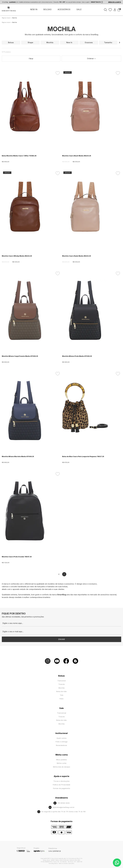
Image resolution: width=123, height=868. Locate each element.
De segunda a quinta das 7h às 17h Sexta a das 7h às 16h (61, 812)
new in (69, 42)
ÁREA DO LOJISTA (115, 2)
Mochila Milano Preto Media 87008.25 (77, 356)
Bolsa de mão (61, 691)
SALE (79, 9)
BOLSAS (47, 9)
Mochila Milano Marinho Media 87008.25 (18, 456)
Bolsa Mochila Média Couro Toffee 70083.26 (19, 156)
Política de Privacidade (61, 785)
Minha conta (62, 763)
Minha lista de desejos (62, 767)
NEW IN (34, 9)
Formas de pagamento (62, 788)
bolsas (11, 42)
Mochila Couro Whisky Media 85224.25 (17, 256)
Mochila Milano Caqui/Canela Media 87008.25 (20, 356)
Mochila (61, 688)
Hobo (61, 699)
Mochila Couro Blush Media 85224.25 (77, 156)
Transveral (61, 681)
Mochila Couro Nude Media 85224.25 (76, 256)
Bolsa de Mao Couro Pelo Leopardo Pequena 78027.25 (83, 456)
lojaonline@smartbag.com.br (61, 807)
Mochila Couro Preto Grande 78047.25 (17, 557)
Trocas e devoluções (61, 781)
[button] (120, 43)
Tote (62, 695)
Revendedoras (61, 745)
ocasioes (89, 42)
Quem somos (62, 738)
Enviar (62, 639)
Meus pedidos (62, 760)
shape (30, 42)
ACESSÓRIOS (64, 9)
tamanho (108, 42)
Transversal (62, 713)
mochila (50, 42)
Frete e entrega (61, 742)
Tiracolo (62, 684)
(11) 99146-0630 (61, 803)
